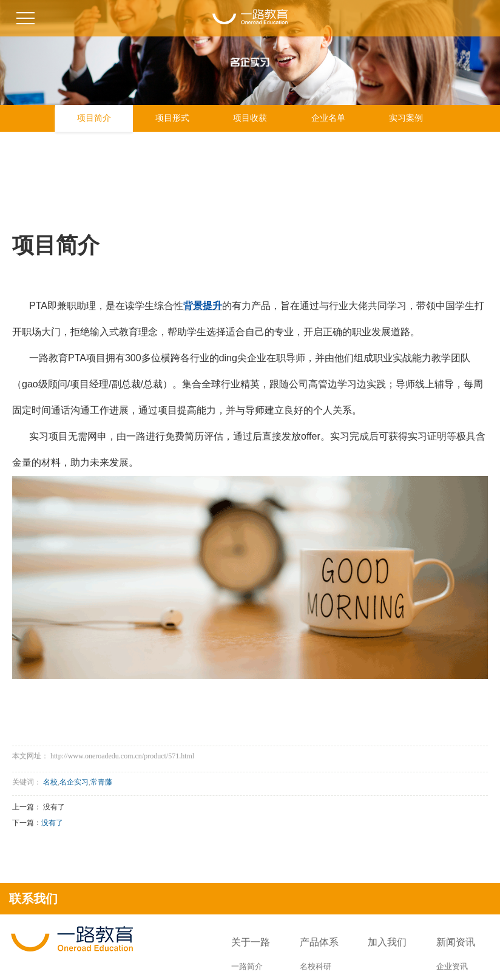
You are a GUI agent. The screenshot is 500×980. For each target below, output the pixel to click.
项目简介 (94, 118)
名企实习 (74, 782)
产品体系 (319, 942)
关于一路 (251, 942)
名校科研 (316, 966)
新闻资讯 (456, 942)
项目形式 (172, 118)
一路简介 (247, 966)
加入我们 (387, 942)
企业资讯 (452, 966)
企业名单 (328, 118)
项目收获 (250, 118)
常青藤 (101, 782)
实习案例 (406, 118)
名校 (50, 782)
